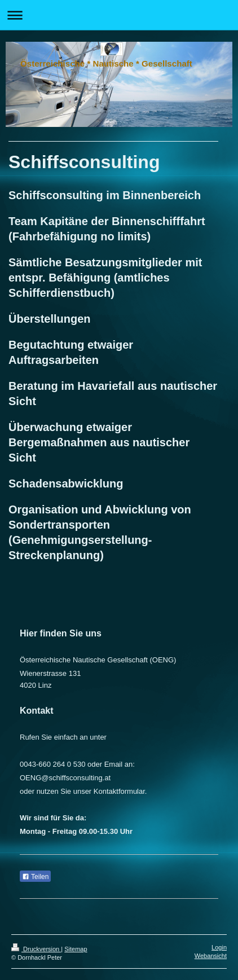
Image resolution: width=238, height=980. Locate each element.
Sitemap (76, 949)
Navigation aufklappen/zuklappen (119, 15)
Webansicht (211, 956)
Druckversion (36, 949)
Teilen (35, 877)
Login (219, 947)
